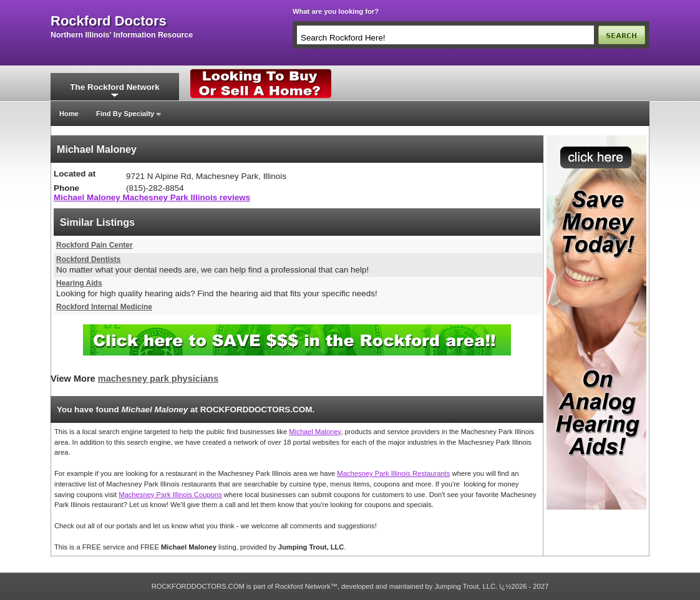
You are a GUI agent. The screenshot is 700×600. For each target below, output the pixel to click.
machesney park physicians (158, 379)
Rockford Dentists (88, 259)
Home (69, 114)
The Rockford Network (114, 87)
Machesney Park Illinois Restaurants (393, 473)
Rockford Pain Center (95, 245)
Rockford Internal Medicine (104, 307)
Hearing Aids (79, 283)
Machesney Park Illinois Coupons (170, 495)
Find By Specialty (125, 114)
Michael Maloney (315, 432)
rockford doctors (109, 21)
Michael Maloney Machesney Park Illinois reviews (152, 197)
